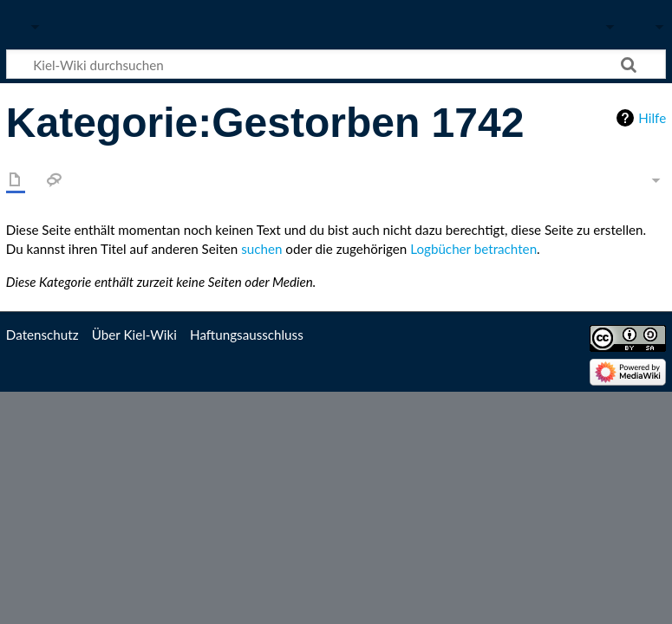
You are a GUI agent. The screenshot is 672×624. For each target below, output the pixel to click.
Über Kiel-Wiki (134, 335)
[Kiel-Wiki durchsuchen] (336, 64)
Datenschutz (42, 335)
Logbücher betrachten (473, 249)
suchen (261, 249)
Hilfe (652, 118)
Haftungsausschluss (247, 335)
